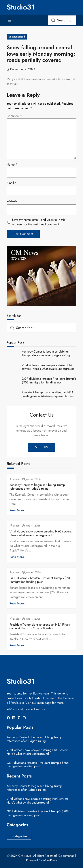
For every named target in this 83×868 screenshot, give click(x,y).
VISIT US (42, 447)
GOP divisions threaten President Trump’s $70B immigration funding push (49, 381)
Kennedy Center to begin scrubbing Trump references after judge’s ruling (46, 353)
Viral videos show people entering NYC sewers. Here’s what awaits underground (48, 367)
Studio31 (21, 7)
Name (12, 164)
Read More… (18, 510)
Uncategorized (17, 37)
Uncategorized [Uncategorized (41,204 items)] (19, 836)
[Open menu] (9, 20)
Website (12, 201)
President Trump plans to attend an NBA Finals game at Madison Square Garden (48, 394)
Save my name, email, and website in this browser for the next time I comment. (39, 222)
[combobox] (62, 20)
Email (12, 183)
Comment (14, 116)
